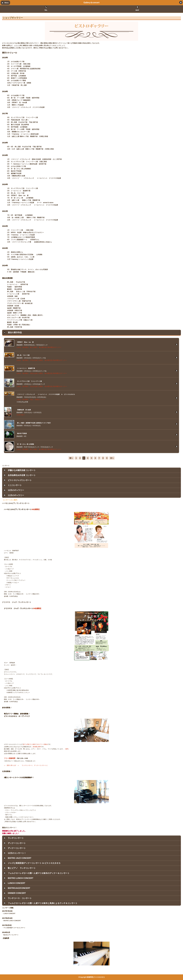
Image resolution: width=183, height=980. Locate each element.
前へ (71, 458)
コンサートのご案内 (10, 500)
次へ (112, 458)
